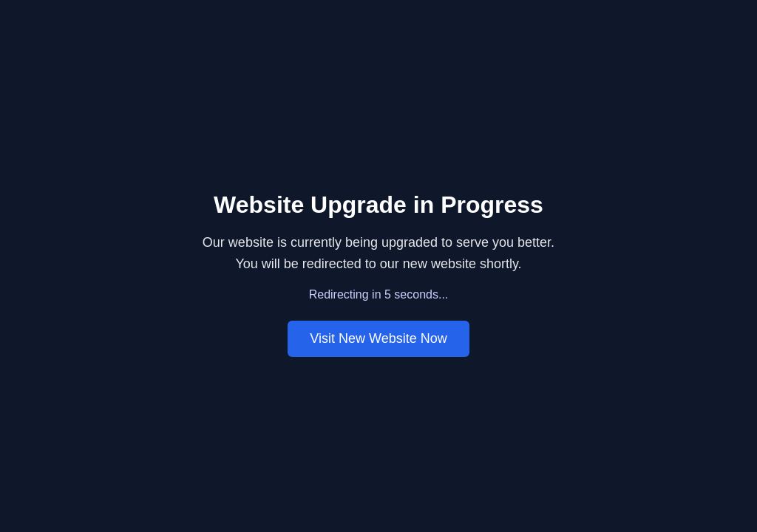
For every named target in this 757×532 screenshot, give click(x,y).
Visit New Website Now (378, 338)
